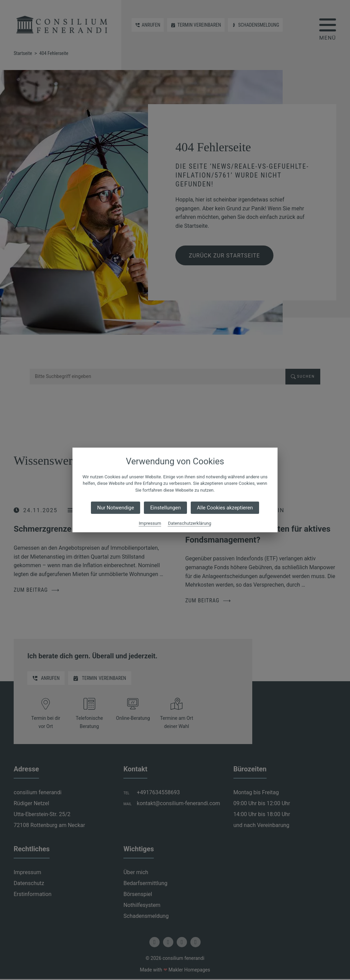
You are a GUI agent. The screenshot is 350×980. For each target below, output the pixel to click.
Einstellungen (165, 508)
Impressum (150, 523)
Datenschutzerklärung (190, 523)
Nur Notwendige (116, 508)
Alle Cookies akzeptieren (225, 508)
